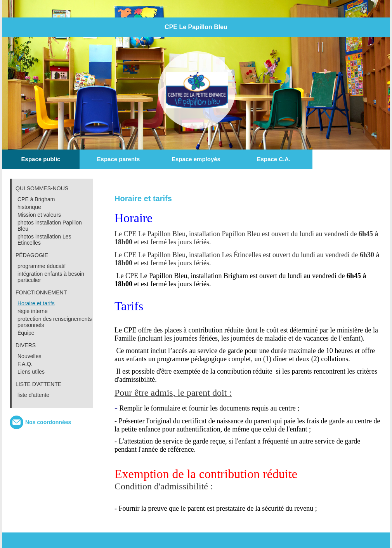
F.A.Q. (25, 364)
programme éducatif (42, 266)
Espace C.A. (274, 159)
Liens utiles (31, 372)
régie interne (33, 311)
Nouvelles (29, 356)
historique (29, 207)
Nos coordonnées (48, 422)
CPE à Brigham (36, 199)
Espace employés (196, 159)
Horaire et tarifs (36, 303)
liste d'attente (33, 395)
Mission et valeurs (39, 215)
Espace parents (119, 159)
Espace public (41, 159)
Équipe (26, 333)
